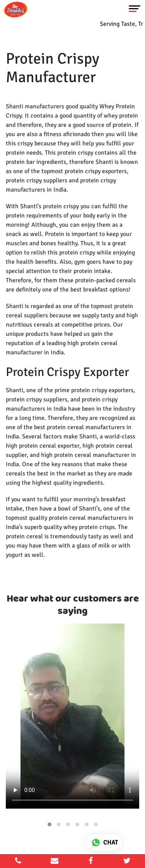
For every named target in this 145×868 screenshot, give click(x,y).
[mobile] (18, 861)
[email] (55, 861)
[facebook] (91, 861)
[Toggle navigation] (135, 9)
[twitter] (127, 861)
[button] (49, 824)
